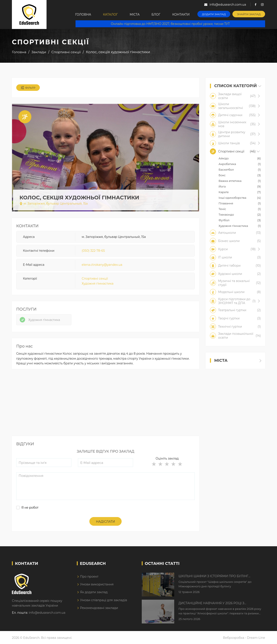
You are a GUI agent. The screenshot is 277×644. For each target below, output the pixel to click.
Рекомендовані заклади (99, 608)
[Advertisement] (105, 406)
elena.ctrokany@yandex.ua (102, 265)
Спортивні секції (95, 279)
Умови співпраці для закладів (104, 600)
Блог (156, 14)
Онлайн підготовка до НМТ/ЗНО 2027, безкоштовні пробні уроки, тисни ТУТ (170, 24)
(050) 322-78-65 (93, 251)
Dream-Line (256, 638)
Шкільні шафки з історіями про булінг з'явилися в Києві (213, 576)
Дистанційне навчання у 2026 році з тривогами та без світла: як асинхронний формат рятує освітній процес (217, 603)
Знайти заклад (249, 14)
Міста (135, 14)
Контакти (181, 14)
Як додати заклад (94, 592)
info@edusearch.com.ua (47, 613)
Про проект (89, 577)
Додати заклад (214, 14)
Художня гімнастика (98, 284)
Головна (83, 14)
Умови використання (97, 584)
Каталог (110, 14)
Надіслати (106, 522)
